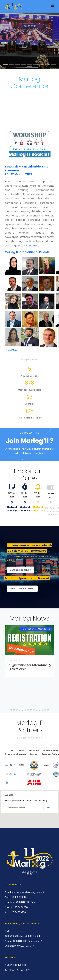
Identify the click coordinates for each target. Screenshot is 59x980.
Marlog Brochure (20, 570)
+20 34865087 (22, 902)
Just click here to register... (30, 453)
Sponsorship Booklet (22, 589)
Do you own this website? (16, 807)
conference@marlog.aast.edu (25, 892)
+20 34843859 (19, 946)
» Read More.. (32, 246)
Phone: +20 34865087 (23, 941)
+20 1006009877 (17, 897)
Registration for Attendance (36, 629)
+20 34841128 (16, 907)
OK (49, 807)
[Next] (50, 665)
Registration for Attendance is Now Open (29, 667)
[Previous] (9, 665)
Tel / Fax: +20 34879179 (18, 970)
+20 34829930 (15, 912)
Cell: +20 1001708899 (16, 965)
